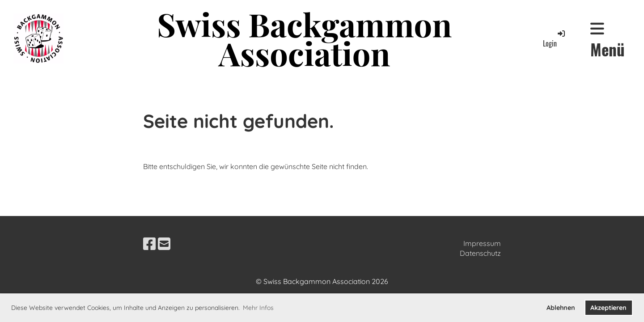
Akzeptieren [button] (608, 308)
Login (555, 39)
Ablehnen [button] (561, 308)
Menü (608, 40)
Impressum (482, 243)
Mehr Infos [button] (258, 308)
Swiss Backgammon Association (304, 38)
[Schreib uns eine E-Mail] (164, 244)
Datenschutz (480, 253)
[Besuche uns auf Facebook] (149, 244)
